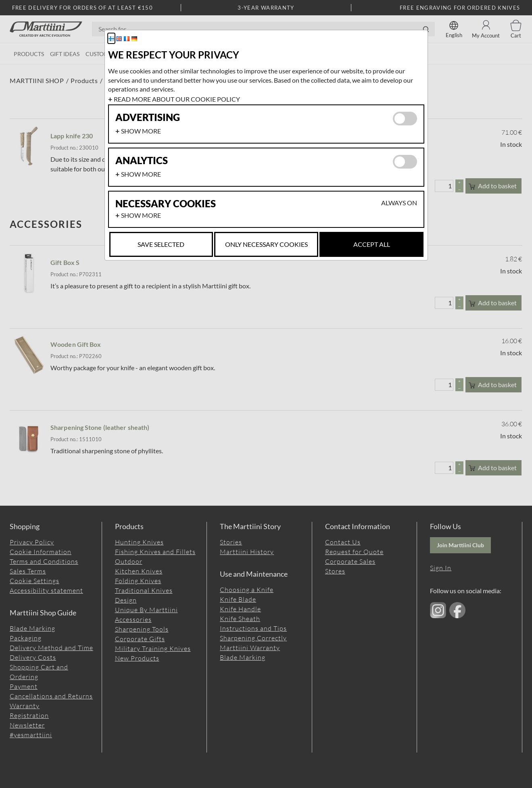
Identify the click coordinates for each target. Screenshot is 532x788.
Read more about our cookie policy (177, 99)
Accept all (372, 244)
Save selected (161, 244)
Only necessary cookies (266, 244)
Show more (141, 131)
